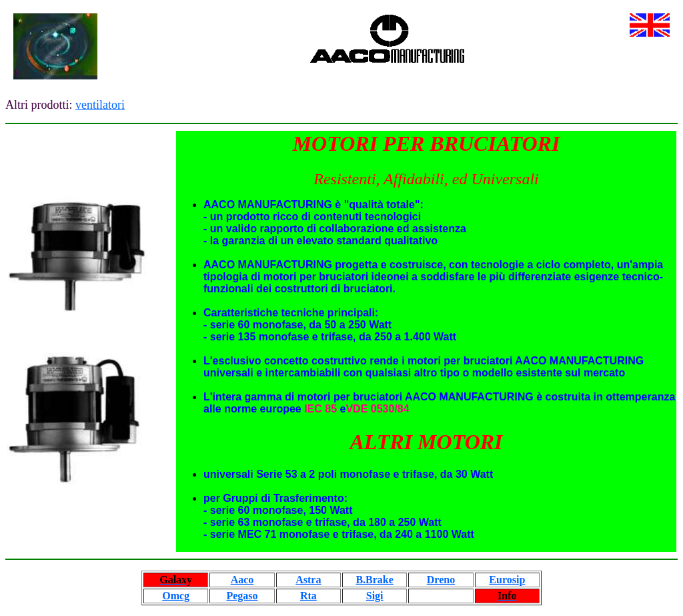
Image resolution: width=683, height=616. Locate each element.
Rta (308, 596)
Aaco (242, 580)
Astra (308, 580)
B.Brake (374, 580)
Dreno (441, 580)
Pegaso (242, 596)
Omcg (176, 596)
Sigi (375, 596)
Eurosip (507, 580)
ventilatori (100, 105)
